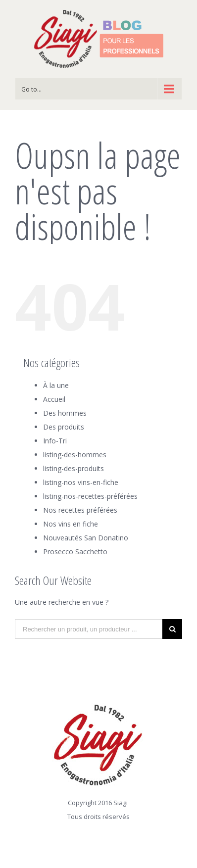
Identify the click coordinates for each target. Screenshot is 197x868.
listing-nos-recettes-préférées (90, 496)
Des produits (64, 427)
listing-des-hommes (75, 455)
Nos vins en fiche (71, 524)
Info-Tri (55, 441)
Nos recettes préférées (80, 510)
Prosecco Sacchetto (75, 552)
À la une (56, 385)
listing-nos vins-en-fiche (81, 482)
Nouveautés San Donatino (86, 538)
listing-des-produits (74, 468)
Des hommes (65, 413)
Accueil (54, 399)
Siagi (121, 803)
